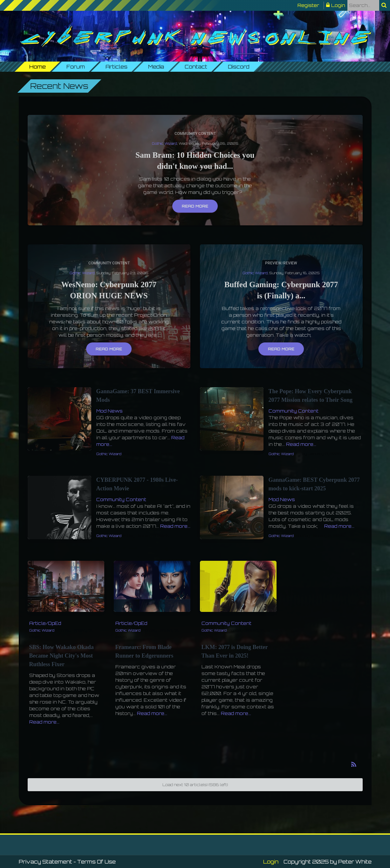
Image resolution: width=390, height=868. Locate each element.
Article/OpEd (45, 623)
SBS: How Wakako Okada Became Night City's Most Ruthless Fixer (62, 656)
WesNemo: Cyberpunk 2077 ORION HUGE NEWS (109, 290)
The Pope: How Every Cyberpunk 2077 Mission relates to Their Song (311, 396)
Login (338, 5)
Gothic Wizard (164, 143)
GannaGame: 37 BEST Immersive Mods (138, 396)
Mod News (109, 411)
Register (308, 5)
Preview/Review (281, 263)
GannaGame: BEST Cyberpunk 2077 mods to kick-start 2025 (314, 484)
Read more (195, 206)
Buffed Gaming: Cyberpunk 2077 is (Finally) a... (281, 290)
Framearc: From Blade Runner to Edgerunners (144, 651)
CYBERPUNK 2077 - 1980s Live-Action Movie (137, 484)
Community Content (195, 134)
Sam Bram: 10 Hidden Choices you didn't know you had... (195, 161)
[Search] (363, 5)
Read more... (301, 444)
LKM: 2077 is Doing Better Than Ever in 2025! (235, 651)
